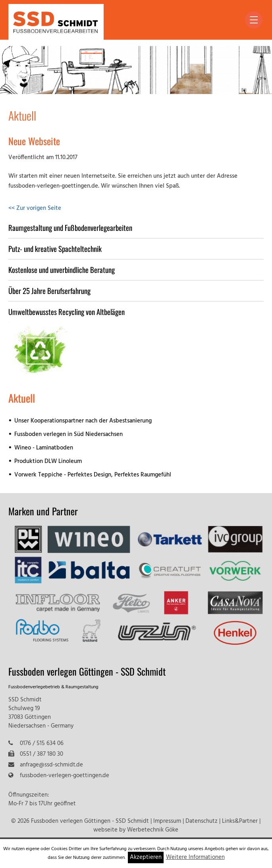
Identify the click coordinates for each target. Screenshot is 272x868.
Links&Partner (240, 821)
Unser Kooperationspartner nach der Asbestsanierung (83, 421)
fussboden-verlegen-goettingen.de (65, 776)
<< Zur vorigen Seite (35, 208)
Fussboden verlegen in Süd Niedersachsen (68, 435)
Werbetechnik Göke (153, 830)
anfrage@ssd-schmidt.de (51, 765)
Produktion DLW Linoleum (48, 462)
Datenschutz (202, 821)
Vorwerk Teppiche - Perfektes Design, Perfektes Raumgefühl (93, 475)
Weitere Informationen (195, 857)
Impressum (167, 821)
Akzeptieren (146, 857)
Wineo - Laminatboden (44, 448)
